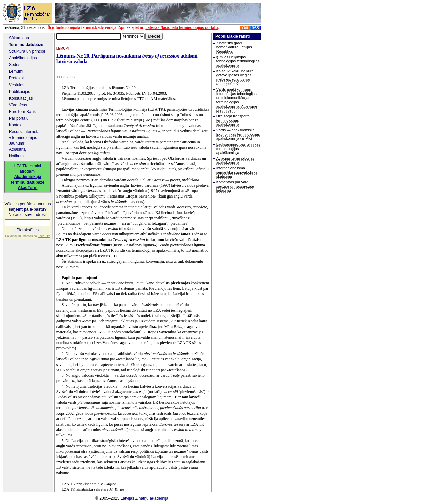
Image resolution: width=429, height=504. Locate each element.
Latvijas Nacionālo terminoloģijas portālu (181, 27)
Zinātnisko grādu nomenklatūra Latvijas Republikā (234, 47)
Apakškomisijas (23, 58)
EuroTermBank (22, 112)
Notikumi (17, 156)
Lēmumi (16, 71)
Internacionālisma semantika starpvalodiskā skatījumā (237, 172)
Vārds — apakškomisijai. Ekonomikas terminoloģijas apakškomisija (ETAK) (238, 134)
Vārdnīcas (18, 105)
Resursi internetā (24, 132)
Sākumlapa (19, 38)
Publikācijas (20, 92)
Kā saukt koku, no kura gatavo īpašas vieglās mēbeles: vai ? (235, 77)
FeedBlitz (44, 236)
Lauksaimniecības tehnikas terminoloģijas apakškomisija (238, 148)
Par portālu (19, 118)
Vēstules (17, 85)
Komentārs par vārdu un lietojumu (235, 186)
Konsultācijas (21, 98)
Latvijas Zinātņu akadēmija (144, 498)
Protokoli (17, 78)
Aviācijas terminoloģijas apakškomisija (235, 160)
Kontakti (16, 125)
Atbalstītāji (18, 149)
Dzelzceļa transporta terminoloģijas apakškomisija (233, 120)
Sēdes (15, 65)
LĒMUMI (63, 48)
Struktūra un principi (27, 51)
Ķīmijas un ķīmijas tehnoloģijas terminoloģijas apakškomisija (238, 61)
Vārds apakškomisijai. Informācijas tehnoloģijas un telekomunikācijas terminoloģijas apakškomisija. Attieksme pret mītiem (237, 100)
